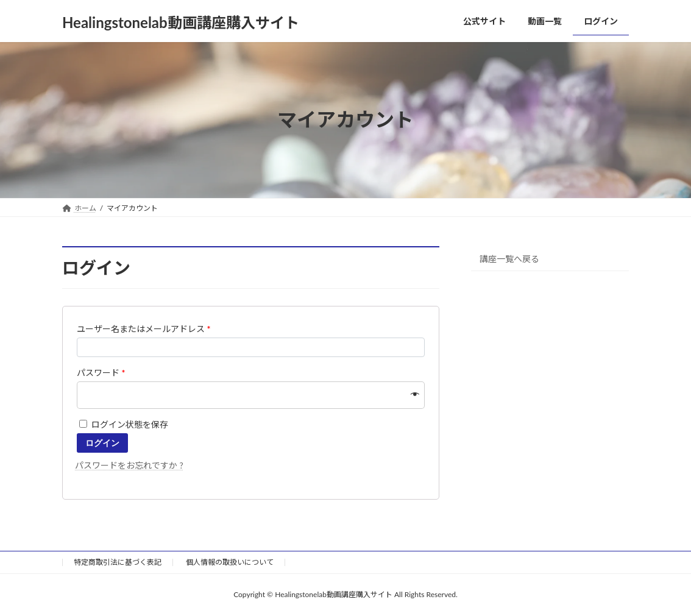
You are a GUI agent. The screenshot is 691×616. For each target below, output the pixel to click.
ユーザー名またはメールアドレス (144, 329)
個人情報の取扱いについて (230, 562)
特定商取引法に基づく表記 (118, 562)
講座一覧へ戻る (509, 258)
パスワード (101, 373)
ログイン (102, 443)
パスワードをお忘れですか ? (129, 465)
